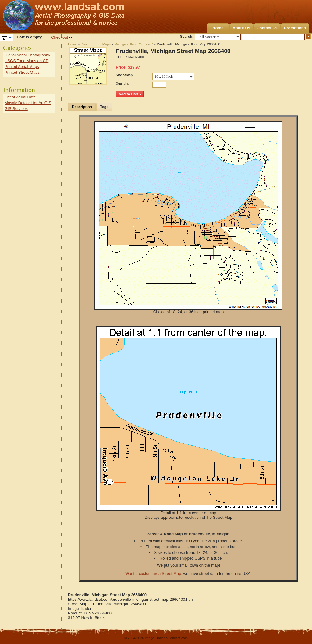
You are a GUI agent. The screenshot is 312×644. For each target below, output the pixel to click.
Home (218, 28)
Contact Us (267, 28)
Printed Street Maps (96, 44)
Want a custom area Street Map (153, 573)
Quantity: (122, 84)
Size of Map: (125, 75)
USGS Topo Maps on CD (27, 61)
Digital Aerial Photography (27, 55)
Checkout (60, 37)
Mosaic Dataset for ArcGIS (28, 103)
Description (82, 107)
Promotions (295, 28)
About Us (241, 28)
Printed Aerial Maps (22, 67)
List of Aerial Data (20, 97)
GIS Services (16, 109)
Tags (104, 107)
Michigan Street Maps (131, 44)
